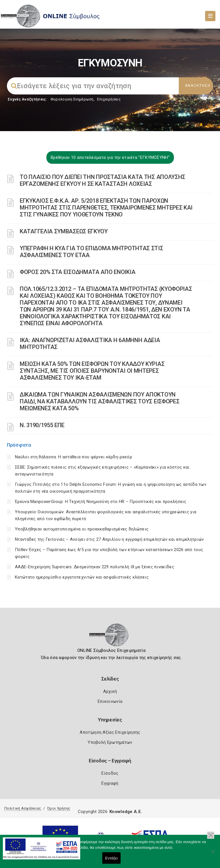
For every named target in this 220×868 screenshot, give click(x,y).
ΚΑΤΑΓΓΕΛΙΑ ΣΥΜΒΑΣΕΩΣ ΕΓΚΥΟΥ (64, 231)
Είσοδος (110, 773)
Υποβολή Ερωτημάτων (110, 742)
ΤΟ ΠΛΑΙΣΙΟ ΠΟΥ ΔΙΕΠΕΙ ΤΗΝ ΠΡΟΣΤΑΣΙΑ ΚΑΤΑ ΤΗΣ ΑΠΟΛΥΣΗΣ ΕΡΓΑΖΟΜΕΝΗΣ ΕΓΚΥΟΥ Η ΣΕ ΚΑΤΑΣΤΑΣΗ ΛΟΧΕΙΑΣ (103, 180)
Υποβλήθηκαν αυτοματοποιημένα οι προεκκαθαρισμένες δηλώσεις (82, 529)
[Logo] (110, 637)
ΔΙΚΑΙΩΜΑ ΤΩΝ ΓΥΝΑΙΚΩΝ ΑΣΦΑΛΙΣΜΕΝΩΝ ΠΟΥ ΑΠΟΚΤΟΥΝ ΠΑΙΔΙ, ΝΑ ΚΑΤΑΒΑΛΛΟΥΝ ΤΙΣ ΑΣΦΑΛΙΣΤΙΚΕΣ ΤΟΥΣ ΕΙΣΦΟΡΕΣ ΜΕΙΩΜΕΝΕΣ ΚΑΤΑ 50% (100, 401)
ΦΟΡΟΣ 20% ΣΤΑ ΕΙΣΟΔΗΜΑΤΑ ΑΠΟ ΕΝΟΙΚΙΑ (77, 272)
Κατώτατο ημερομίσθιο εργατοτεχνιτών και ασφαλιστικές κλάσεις (82, 577)
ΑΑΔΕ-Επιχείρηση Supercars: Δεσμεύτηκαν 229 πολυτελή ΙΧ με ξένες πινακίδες (95, 567)
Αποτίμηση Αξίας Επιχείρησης (110, 732)
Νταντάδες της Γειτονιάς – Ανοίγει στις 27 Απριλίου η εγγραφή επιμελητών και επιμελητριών (109, 539)
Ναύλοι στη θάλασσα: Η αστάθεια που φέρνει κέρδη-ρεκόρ (73, 457)
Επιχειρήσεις (109, 99)
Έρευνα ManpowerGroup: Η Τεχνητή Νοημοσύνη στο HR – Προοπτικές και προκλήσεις (101, 502)
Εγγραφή (110, 783)
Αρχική (110, 691)
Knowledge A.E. (126, 812)
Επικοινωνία (110, 701)
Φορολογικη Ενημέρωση (72, 99)
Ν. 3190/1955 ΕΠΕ (42, 425)
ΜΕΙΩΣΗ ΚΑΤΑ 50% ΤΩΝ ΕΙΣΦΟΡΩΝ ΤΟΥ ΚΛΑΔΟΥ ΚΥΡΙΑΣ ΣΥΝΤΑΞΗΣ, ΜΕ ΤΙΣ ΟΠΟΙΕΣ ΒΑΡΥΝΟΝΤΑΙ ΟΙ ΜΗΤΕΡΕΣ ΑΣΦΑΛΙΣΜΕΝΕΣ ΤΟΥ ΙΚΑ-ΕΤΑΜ (92, 371)
